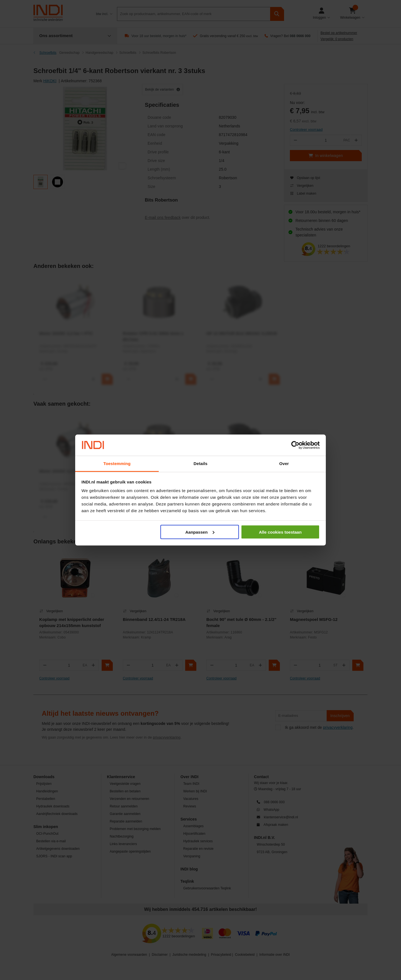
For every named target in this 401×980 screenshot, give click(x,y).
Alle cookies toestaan (280, 532)
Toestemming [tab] (117, 464)
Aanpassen (200, 532)
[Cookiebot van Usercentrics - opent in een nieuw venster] (295, 445)
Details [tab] (200, 464)
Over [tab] (284, 464)
